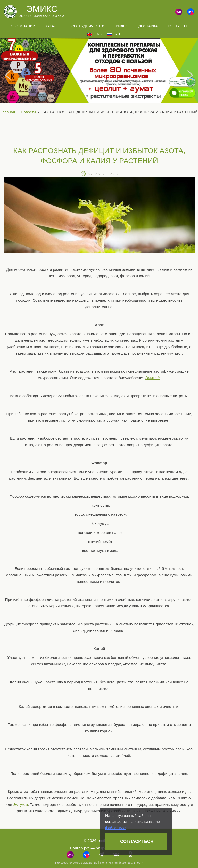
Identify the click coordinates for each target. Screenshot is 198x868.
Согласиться (137, 842)
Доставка (148, 26)
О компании (23, 26)
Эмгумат (20, 804)
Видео (122, 26)
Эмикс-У (153, 378)
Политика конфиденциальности (122, 863)
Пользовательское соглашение (76, 863)
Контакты (178, 26)
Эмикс (42, 9)
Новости (28, 112)
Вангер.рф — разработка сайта (99, 848)
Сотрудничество (89, 26)
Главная (8, 112)
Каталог (53, 26)
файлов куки (116, 828)
